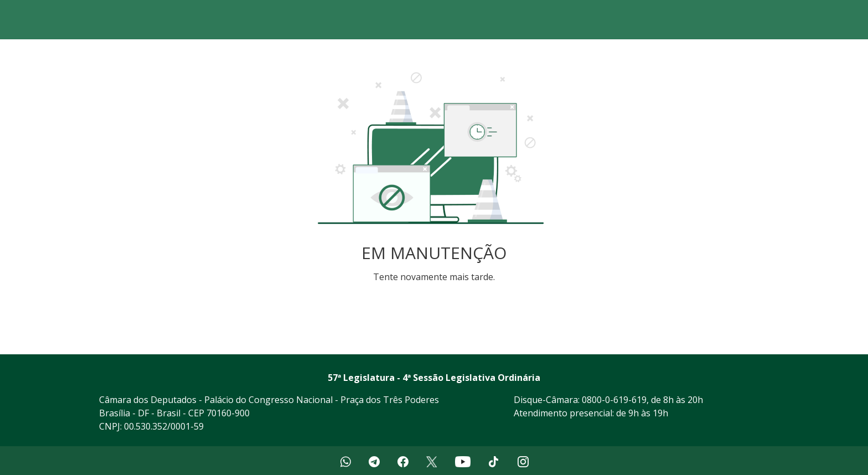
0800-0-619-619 (614, 400)
